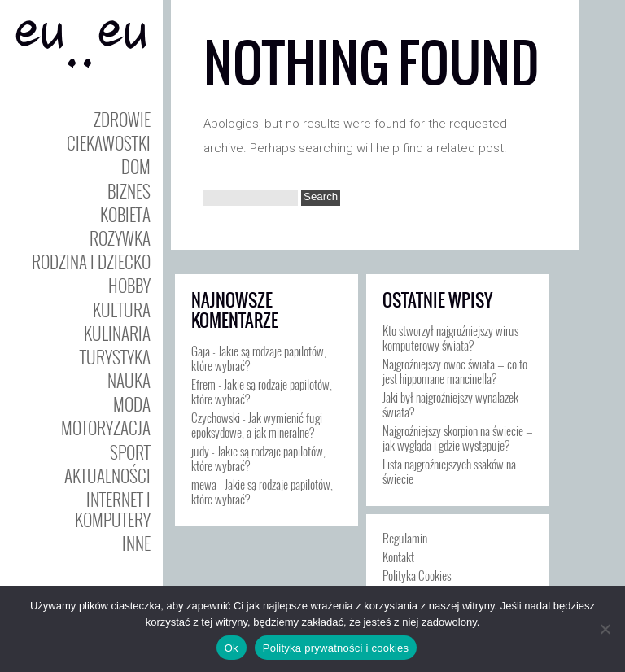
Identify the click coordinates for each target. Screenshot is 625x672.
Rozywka (120, 238)
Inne (136, 543)
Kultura (122, 310)
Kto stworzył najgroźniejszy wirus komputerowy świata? (450, 338)
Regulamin (405, 538)
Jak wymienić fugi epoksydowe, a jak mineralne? (257, 425)
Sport (130, 452)
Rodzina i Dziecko (91, 262)
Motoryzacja (106, 428)
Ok (232, 648)
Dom (136, 166)
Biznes (129, 191)
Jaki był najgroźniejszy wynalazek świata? (450, 404)
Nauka (129, 380)
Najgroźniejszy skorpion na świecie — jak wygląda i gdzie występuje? (458, 438)
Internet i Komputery (113, 509)
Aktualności (107, 476)
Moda (132, 404)
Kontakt (398, 556)
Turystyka (115, 357)
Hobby (129, 285)
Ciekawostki (109, 143)
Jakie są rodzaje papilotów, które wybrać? (259, 358)
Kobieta (125, 214)
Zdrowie (122, 119)
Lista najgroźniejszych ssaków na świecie (449, 471)
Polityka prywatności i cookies (336, 648)
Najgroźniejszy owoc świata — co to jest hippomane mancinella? (455, 371)
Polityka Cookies (417, 575)
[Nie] (605, 629)
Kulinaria (117, 333)
